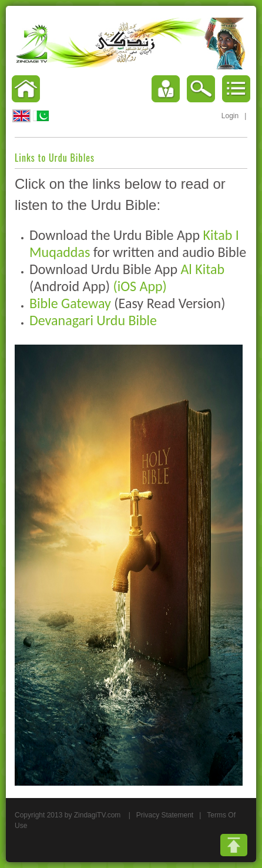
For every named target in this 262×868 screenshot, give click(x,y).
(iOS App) (140, 286)
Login (230, 116)
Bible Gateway (70, 303)
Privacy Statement (165, 815)
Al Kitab (202, 269)
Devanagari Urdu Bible (93, 320)
